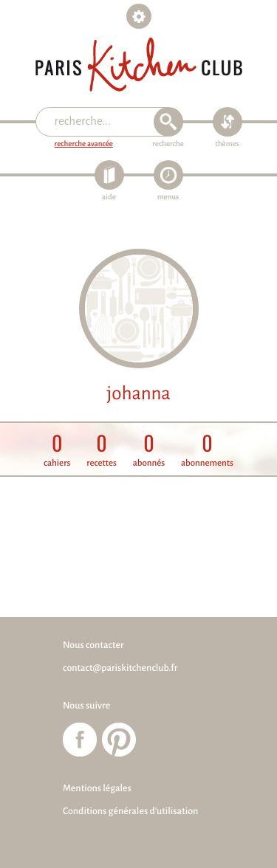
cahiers (57, 450)
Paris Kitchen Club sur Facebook (80, 740)
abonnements (207, 450)
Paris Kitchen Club (139, 65)
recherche (168, 144)
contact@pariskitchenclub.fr (120, 668)
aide (109, 197)
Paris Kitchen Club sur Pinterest (119, 740)
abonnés (149, 450)
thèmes (227, 144)
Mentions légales (97, 788)
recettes (102, 450)
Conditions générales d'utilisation (130, 811)
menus (168, 197)
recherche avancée (84, 144)
